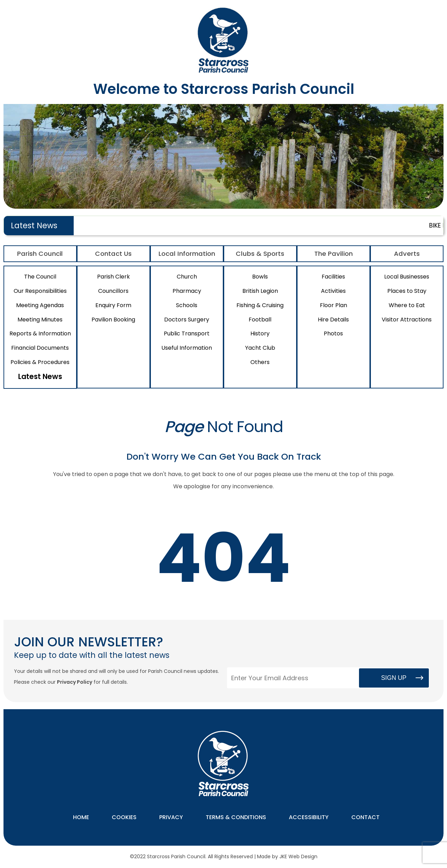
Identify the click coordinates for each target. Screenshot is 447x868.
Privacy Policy (75, 682)
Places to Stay (407, 291)
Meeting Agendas (40, 305)
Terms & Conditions (236, 817)
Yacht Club (260, 348)
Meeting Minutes (40, 320)
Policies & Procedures (40, 362)
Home (81, 817)
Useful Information (187, 348)
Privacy (171, 817)
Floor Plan (334, 305)
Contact (365, 817)
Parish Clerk (113, 277)
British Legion (260, 291)
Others (260, 362)
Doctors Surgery (187, 320)
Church (187, 277)
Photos (333, 333)
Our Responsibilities (40, 291)
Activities (333, 291)
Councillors (113, 291)
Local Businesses (407, 277)
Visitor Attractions (407, 320)
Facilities (333, 277)
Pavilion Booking (113, 320)
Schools (187, 305)
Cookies (124, 817)
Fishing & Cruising (260, 305)
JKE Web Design (298, 856)
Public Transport (187, 333)
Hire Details (333, 320)
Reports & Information (40, 333)
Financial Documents (40, 348)
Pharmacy (187, 291)
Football (260, 320)
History (260, 333)
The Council (40, 277)
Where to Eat (407, 305)
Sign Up (394, 678)
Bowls (260, 277)
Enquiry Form (113, 305)
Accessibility (309, 817)
